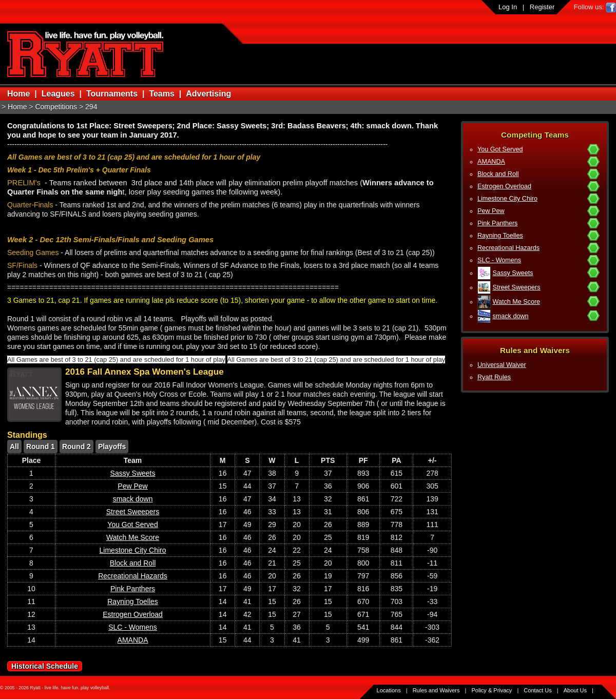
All (14, 446)
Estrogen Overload (504, 186)
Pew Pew (491, 211)
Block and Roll (498, 174)
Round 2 (76, 446)
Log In (508, 7)
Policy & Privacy (492, 690)
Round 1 (41, 446)
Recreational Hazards (508, 248)
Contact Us (537, 690)
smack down (511, 316)
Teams (162, 94)
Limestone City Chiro (507, 199)
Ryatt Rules (494, 377)
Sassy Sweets (513, 273)
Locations (389, 690)
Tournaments (112, 94)
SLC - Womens (499, 260)
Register (542, 7)
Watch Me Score (517, 302)
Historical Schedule (45, 666)
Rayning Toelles (500, 236)
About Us (575, 690)
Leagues (58, 94)
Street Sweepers (517, 287)
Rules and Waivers (436, 690)
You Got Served (500, 149)
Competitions (56, 107)
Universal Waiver (502, 365)
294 (91, 107)
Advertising (208, 94)
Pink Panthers (497, 223)
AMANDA (491, 162)
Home (18, 94)
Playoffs (112, 446)
